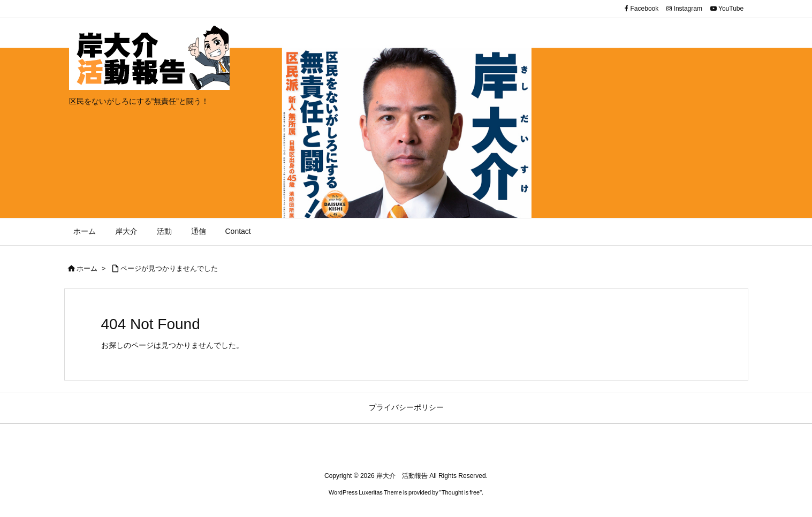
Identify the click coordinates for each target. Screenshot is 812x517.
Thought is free (461, 492)
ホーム (87, 268)
